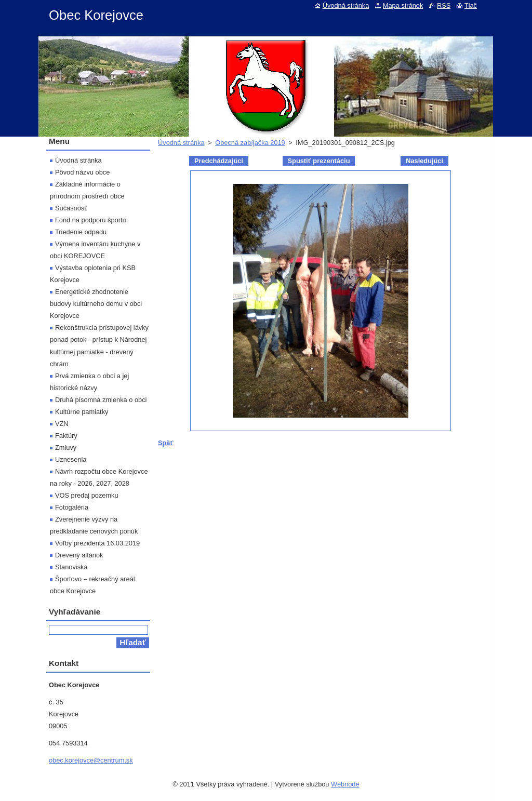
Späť (166, 443)
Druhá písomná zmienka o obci (101, 400)
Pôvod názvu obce (82, 172)
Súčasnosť (71, 208)
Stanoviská (71, 567)
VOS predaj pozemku (87, 495)
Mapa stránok (403, 5)
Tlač (471, 5)
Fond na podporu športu (91, 220)
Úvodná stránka (181, 143)
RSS (444, 5)
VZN (62, 424)
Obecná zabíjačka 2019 (250, 143)
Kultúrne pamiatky (82, 412)
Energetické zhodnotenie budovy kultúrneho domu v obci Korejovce (96, 304)
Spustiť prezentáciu (319, 161)
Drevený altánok (79, 555)
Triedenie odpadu (81, 232)
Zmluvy (66, 448)
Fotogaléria (72, 507)
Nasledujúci (424, 161)
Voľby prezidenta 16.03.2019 (97, 543)
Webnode (345, 784)
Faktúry (66, 436)
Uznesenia (71, 459)
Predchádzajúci (219, 161)
